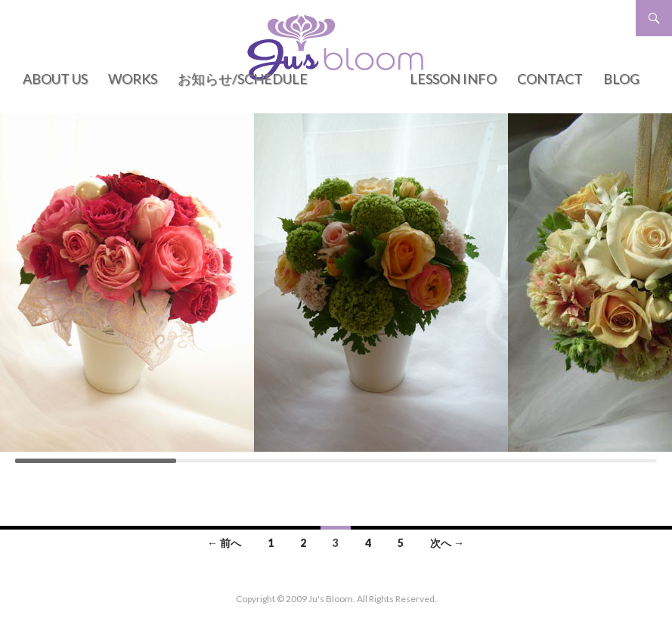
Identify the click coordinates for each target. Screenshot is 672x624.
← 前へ (224, 543)
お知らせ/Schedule (243, 79)
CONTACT (550, 79)
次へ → (447, 543)
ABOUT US (55, 79)
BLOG (621, 79)
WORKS (133, 79)
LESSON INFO (453, 79)
